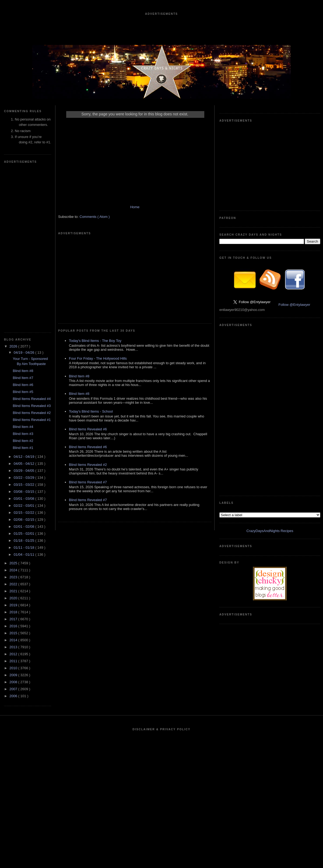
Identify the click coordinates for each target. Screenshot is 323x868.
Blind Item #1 (23, 448)
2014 (14, 640)
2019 (14, 605)
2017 (14, 619)
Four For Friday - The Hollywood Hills (98, 358)
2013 (14, 647)
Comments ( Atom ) (95, 217)
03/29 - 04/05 (24, 471)
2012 (14, 654)
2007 (14, 689)
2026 (14, 346)
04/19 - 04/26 (24, 352)
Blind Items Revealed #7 (88, 482)
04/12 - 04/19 (24, 457)
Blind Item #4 (23, 427)
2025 (14, 563)
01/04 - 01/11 (24, 555)
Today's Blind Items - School (91, 411)
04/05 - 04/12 (24, 464)
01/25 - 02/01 (24, 534)
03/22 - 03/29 (24, 478)
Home (135, 207)
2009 (14, 675)
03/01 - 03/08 (24, 499)
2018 (14, 612)
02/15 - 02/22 (24, 513)
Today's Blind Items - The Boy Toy (95, 341)
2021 (14, 591)
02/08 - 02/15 (24, 520)
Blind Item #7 (23, 378)
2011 (14, 661)
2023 (14, 577)
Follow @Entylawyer (294, 305)
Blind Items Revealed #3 (32, 406)
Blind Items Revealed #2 (32, 413)
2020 (14, 598)
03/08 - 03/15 (24, 492)
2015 (14, 633)
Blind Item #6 (23, 385)
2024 (14, 570)
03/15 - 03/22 (24, 485)
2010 (14, 668)
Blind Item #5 (23, 392)
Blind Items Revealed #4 (32, 399)
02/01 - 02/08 (24, 527)
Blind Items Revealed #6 (88, 429)
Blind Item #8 (23, 371)
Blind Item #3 (23, 434)
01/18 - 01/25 (24, 541)
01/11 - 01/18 (24, 548)
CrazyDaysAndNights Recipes (270, 531)
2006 (14, 696)
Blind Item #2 (23, 441)
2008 (14, 682)
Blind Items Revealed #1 (32, 420)
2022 (14, 584)
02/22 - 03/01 (24, 506)
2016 (14, 626)
